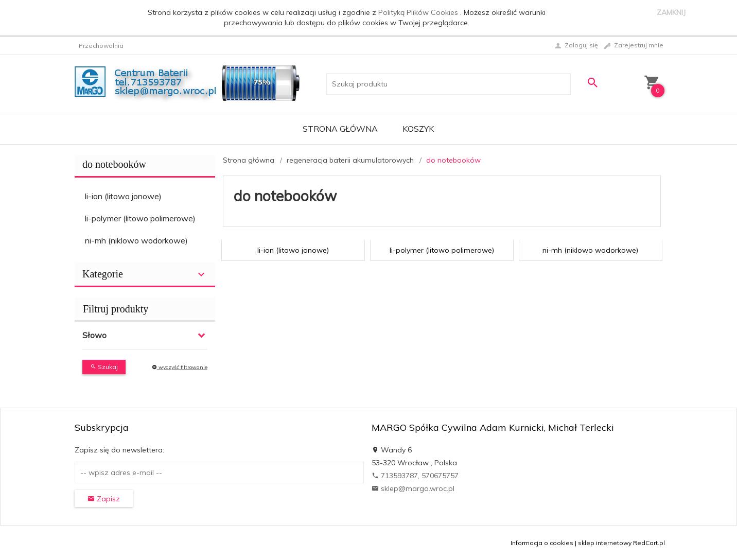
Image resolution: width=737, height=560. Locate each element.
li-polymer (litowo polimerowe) (140, 218)
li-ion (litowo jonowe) (123, 196)
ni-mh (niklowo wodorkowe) (136, 240)
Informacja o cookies (542, 543)
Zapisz (104, 499)
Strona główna (340, 129)
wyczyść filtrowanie (180, 367)
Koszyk (418, 129)
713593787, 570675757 (415, 476)
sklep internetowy (605, 543)
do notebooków (114, 164)
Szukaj (104, 367)
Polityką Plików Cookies (419, 12)
